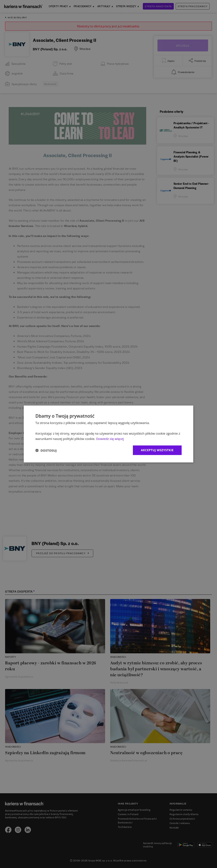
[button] (46, 450)
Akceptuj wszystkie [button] (157, 450)
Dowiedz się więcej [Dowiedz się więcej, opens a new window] (110, 439)
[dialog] (108, 434)
